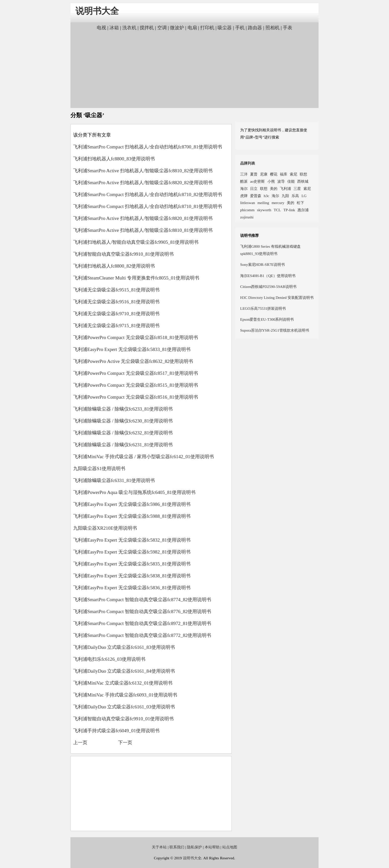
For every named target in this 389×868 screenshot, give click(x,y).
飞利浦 (285, 189)
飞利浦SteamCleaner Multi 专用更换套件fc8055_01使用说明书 (136, 278)
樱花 (274, 174)
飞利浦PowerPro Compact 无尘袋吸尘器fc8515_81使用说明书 (136, 385)
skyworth (264, 210)
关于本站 (159, 847)
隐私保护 (194, 847)
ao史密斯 (258, 181)
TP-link (289, 210)
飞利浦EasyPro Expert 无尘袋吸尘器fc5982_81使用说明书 (132, 552)
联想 (303, 174)
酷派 (244, 181)
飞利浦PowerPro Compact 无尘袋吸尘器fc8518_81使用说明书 (136, 337)
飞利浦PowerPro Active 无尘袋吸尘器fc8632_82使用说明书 (133, 361)
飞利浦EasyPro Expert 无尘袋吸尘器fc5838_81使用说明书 (132, 576)
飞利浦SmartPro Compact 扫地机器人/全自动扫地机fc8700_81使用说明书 (148, 147)
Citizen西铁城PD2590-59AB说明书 (268, 287)
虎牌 (244, 196)
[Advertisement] (194, 69)
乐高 (295, 196)
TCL (277, 210)
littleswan (248, 203)
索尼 (293, 174)
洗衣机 (129, 28)
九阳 (285, 196)
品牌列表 (248, 163)
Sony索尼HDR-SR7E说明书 (262, 264)
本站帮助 (212, 847)
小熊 (271, 181)
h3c (266, 196)
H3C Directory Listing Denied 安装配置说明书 (277, 297)
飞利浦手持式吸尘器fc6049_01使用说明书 (116, 731)
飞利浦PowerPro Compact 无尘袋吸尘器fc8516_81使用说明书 (136, 397)
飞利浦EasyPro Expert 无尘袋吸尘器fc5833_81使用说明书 (132, 349)
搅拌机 (147, 28)
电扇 (192, 28)
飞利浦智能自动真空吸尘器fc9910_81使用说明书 (123, 254)
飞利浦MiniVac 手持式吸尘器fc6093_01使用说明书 (125, 695)
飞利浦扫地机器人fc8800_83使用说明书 (114, 159)
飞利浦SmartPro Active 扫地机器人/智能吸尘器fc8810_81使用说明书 (143, 230)
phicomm (247, 210)
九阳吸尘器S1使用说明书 (99, 469)
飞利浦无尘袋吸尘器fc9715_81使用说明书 (116, 326)
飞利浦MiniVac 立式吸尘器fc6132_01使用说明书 (123, 683)
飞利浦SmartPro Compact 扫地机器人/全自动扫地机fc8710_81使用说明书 (148, 206)
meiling (263, 203)
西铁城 (303, 181)
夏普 (254, 174)
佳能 (291, 181)
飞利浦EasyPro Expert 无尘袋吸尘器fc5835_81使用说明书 (132, 564)
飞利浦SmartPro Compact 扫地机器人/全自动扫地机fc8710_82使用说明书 (148, 194)
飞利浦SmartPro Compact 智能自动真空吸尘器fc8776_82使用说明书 (142, 611)
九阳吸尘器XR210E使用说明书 (105, 528)
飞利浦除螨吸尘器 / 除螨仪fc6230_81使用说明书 (123, 421)
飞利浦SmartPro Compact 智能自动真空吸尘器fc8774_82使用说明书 (142, 600)
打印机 (207, 28)
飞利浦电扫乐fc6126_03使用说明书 (109, 659)
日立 (254, 189)
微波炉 (177, 28)
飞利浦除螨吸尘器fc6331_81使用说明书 (114, 480)
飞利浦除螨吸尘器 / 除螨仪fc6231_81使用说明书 (123, 445)
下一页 (125, 743)
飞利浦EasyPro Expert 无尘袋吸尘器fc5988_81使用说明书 (132, 516)
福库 (284, 174)
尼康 (264, 174)
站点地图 (230, 847)
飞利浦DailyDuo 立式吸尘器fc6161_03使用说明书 (124, 707)
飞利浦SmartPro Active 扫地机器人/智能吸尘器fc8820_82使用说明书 (143, 183)
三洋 (244, 174)
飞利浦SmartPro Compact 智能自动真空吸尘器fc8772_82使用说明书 (142, 635)
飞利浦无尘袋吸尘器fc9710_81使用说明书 (116, 314)
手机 (240, 28)
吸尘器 (225, 28)
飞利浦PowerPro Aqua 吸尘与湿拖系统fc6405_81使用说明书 (134, 492)
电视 (101, 28)
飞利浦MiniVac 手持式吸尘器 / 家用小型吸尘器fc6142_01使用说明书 (144, 457)
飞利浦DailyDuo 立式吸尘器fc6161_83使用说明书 (124, 647)
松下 (300, 203)
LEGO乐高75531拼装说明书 (263, 308)
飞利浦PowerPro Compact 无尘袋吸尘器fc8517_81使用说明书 (136, 373)
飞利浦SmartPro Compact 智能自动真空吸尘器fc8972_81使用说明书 (142, 623)
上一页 (80, 743)
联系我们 (177, 847)
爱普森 (256, 196)
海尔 (244, 189)
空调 (162, 28)
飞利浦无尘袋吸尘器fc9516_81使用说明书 (116, 302)
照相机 (273, 28)
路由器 (255, 28)
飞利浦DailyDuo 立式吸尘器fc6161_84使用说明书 (124, 671)
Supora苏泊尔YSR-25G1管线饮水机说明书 (275, 330)
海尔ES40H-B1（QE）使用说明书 (268, 276)
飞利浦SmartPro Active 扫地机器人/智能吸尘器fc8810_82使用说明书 (143, 171)
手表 (288, 28)
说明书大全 (97, 11)
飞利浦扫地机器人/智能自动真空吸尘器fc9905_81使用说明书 (136, 242)
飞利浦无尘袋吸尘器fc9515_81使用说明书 (116, 290)
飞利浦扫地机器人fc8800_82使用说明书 (114, 266)
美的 (274, 189)
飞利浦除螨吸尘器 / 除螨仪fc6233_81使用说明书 (123, 409)
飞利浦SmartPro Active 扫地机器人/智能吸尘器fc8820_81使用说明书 (143, 218)
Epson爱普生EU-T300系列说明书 (267, 319)
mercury (278, 203)
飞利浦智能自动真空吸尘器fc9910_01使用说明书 (123, 719)
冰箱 (114, 28)
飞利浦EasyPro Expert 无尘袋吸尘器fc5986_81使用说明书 (132, 504)
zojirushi (247, 217)
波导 (281, 181)
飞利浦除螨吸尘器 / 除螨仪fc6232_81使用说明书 (123, 433)
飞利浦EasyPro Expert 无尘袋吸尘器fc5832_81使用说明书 (132, 540)
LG (304, 196)
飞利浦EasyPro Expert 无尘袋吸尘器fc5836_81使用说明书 (132, 588)
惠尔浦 (303, 210)
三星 (297, 189)
